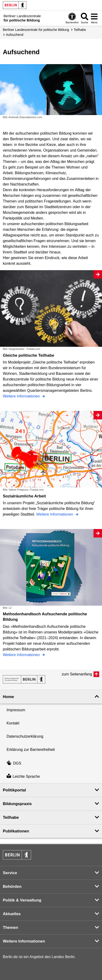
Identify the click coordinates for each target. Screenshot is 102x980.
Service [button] (10, 873)
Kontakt (13, 723)
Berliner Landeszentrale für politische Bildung (36, 30)
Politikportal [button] (14, 790)
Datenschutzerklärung (25, 736)
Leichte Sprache (23, 776)
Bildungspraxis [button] (17, 804)
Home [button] (8, 697)
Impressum (16, 710)
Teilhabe (80, 30)
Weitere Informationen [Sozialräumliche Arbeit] (55, 514)
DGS (14, 763)
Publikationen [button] (16, 831)
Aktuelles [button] (12, 914)
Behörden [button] (12, 887)
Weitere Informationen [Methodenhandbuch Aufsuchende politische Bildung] (22, 655)
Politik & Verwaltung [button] (22, 900)
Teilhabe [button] (11, 817)
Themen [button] (10, 928)
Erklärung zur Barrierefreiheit (31, 750)
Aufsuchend (15, 35)
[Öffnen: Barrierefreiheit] (72, 18)
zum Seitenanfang (77, 674)
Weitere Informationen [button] (24, 941)
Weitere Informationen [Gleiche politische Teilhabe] (22, 396)
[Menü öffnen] (94, 18)
